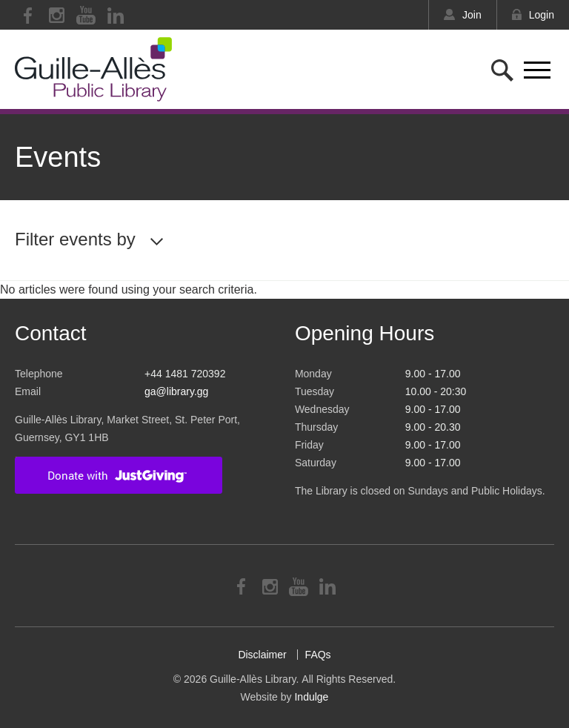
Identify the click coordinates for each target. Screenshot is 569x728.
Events (58, 157)
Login (542, 15)
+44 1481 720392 (185, 374)
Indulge (311, 697)
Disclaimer (262, 655)
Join (472, 15)
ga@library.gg (176, 391)
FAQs (318, 655)
